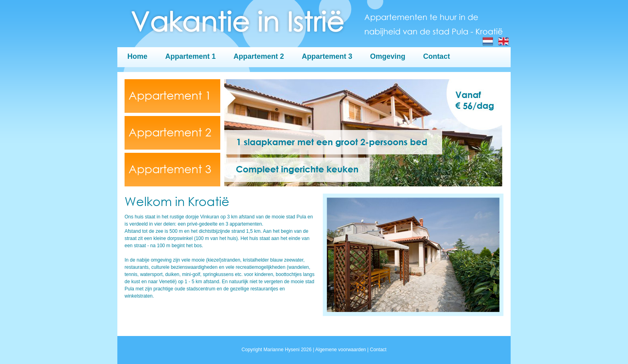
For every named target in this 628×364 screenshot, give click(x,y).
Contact (436, 56)
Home (137, 56)
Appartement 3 (327, 56)
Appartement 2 (259, 56)
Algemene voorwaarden (341, 350)
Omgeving (388, 56)
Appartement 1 (190, 56)
